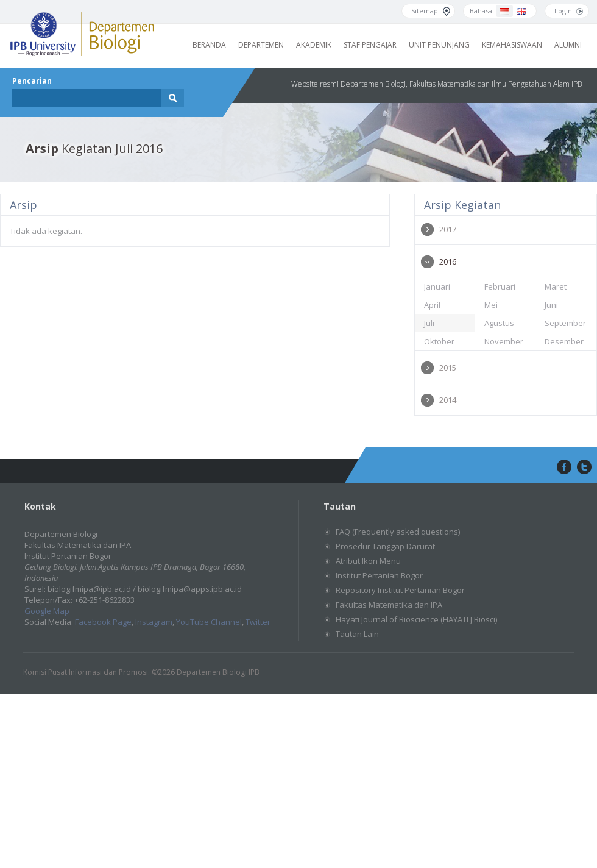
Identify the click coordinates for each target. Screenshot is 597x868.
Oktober (439, 341)
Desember (564, 341)
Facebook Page (103, 622)
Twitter (258, 622)
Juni (551, 305)
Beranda (209, 45)
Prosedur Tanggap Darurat (385, 546)
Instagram (154, 622)
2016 (448, 261)
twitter (584, 468)
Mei (491, 305)
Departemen (261, 45)
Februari (500, 286)
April (432, 305)
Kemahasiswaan (512, 45)
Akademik (314, 45)
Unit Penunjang (439, 45)
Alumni (568, 45)
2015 (448, 368)
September (565, 323)
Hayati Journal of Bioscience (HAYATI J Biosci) (416, 619)
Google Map (47, 611)
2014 (448, 400)
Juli (429, 323)
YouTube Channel (209, 622)
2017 (448, 229)
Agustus (499, 323)
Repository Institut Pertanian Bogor (400, 590)
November (504, 341)
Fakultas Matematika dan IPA (389, 605)
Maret (556, 286)
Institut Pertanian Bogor (379, 575)
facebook (563, 468)
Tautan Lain (357, 634)
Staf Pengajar (370, 45)
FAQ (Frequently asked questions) (398, 532)
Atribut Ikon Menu (368, 561)
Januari (437, 286)
